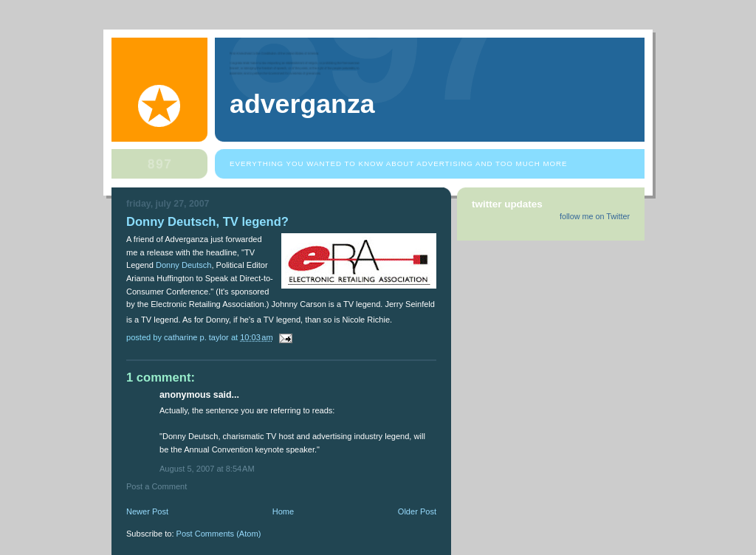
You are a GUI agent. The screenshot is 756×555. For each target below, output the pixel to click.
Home (283, 511)
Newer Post (147, 511)
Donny (184, 265)
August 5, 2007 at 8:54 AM (207, 469)
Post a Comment (157, 486)
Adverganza (302, 104)
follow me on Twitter (595, 216)
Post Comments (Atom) (219, 534)
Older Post (417, 511)
